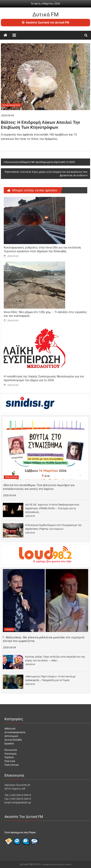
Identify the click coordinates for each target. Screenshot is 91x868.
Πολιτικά (10, 761)
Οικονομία (10, 754)
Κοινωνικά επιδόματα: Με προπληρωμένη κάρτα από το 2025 (40, 162)
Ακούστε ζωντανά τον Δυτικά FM (45, 23)
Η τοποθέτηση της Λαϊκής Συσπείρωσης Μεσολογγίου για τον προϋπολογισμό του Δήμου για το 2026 (44, 378)
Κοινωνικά (11, 750)
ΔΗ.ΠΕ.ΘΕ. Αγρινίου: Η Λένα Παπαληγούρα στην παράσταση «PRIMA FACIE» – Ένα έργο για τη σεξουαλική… (52, 508)
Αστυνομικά (11, 736)
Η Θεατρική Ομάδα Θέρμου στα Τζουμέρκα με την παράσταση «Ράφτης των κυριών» (53, 527)
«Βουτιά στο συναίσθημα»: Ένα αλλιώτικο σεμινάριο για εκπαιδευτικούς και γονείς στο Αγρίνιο (39, 487)
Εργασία (9, 743)
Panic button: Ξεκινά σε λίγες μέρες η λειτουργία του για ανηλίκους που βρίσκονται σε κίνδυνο (46, 174)
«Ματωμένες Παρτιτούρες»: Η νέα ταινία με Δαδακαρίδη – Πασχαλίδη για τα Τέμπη (50, 678)
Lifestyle (9, 629)
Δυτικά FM (45, 14)
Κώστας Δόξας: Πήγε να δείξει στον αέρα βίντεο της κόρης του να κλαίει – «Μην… (55, 659)
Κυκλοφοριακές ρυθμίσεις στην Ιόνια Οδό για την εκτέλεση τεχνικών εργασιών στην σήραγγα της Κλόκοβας (42, 249)
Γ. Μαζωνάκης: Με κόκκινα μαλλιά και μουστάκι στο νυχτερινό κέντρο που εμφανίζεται (44, 639)
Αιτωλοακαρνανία (11, 105)
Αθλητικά (10, 729)
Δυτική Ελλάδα (13, 740)
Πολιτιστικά (11, 477)
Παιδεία (9, 757)
